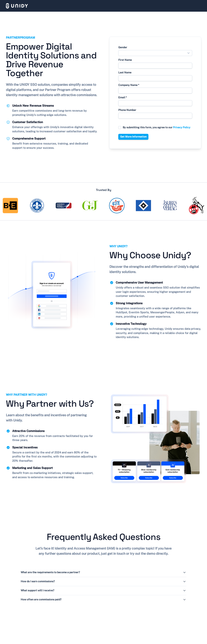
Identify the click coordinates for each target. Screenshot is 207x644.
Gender (123, 47)
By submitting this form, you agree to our (157, 127)
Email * (123, 97)
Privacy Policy (182, 127)
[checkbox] (120, 128)
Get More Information (133, 137)
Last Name (125, 72)
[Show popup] (189, 53)
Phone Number (127, 110)
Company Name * (129, 85)
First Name (125, 60)
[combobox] (155, 53)
